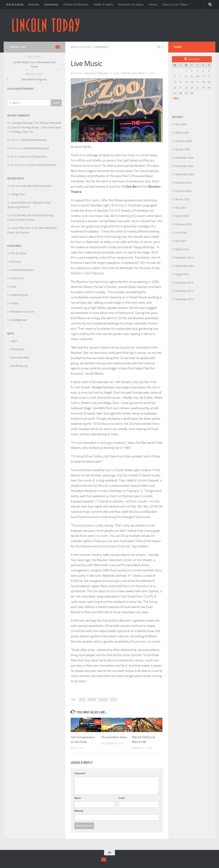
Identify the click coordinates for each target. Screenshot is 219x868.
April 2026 (181, 124)
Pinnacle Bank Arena (114, 737)
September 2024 (185, 174)
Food (13, 287)
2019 (82, 699)
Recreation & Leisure (131, 4)
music (113, 699)
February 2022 (183, 191)
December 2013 (184, 283)
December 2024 (184, 166)
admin (78, 73)
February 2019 (183, 224)
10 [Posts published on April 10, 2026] (197, 76)
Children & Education (76, 4)
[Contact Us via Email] (58, 47)
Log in (14, 341)
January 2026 (182, 149)
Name (78, 798)
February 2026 (183, 141)
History (153, 4)
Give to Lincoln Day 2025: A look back (31, 186)
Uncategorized (19, 320)
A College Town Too (22, 132)
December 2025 (184, 158)
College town (18, 194)
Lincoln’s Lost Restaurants (32, 157)
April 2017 (181, 241)
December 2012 (184, 291)
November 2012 (184, 299)
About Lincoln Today (175, 4)
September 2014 (185, 266)
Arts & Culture (15, 4)
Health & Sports (104, 4)
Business (34, 4)
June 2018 (181, 233)
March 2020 (182, 216)
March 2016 (182, 249)
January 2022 (182, 199)
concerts (92, 699)
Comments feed (20, 358)
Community (51, 4)
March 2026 (182, 133)
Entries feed (17, 349)
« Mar (175, 98)
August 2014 (182, 274)
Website (79, 811)
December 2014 (184, 258)
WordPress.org (19, 366)
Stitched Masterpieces (34, 140)
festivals (103, 699)
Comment (80, 773)
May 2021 (181, 208)
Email (122, 798)
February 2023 (183, 183)
